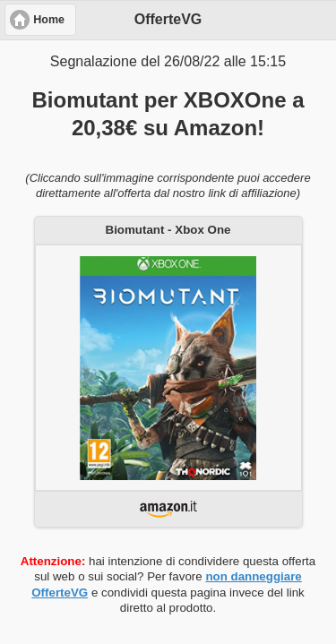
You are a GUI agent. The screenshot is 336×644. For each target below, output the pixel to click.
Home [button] (49, 20)
